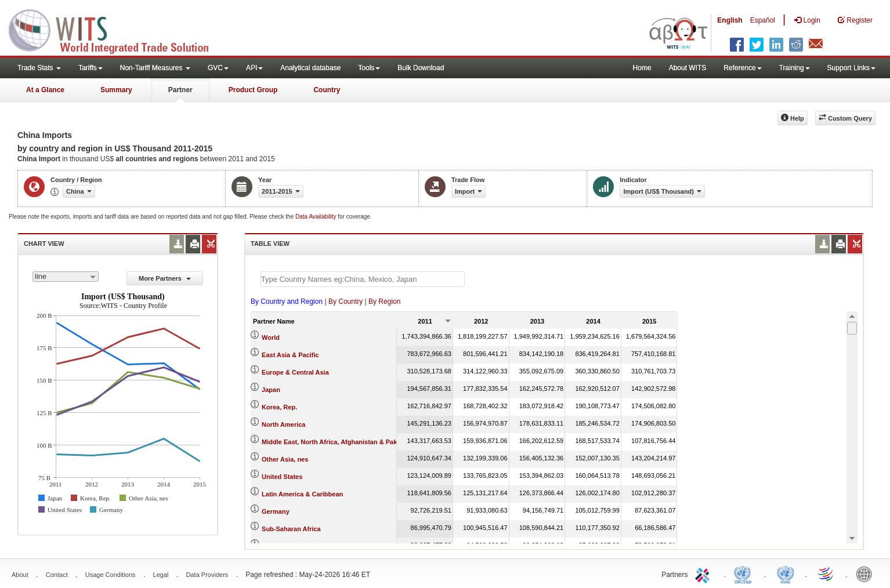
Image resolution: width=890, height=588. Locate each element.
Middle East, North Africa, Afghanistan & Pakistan (337, 442)
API (254, 68)
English (730, 20)
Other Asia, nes (285, 459)
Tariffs (91, 68)
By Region (384, 302)
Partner (180, 90)
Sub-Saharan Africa (291, 529)
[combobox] (66, 277)
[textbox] (363, 279)
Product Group (253, 90)
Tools (369, 68)
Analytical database (310, 68)
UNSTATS (786, 574)
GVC (218, 68)
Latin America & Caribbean (302, 494)
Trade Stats (39, 68)
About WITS (688, 68)
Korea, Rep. (279, 407)
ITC (704, 574)
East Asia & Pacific (290, 355)
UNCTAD (745, 574)
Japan (271, 390)
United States (282, 477)
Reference (742, 68)
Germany (276, 511)
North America (283, 424)
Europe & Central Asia (295, 372)
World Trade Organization (826, 574)
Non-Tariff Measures (155, 68)
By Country (345, 302)
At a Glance (45, 90)
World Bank (867, 574)
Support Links (851, 68)
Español (763, 20)
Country (327, 90)
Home (642, 68)
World (271, 337)
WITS (116, 29)
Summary (116, 90)
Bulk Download (421, 68)
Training (795, 68)
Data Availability (316, 217)
